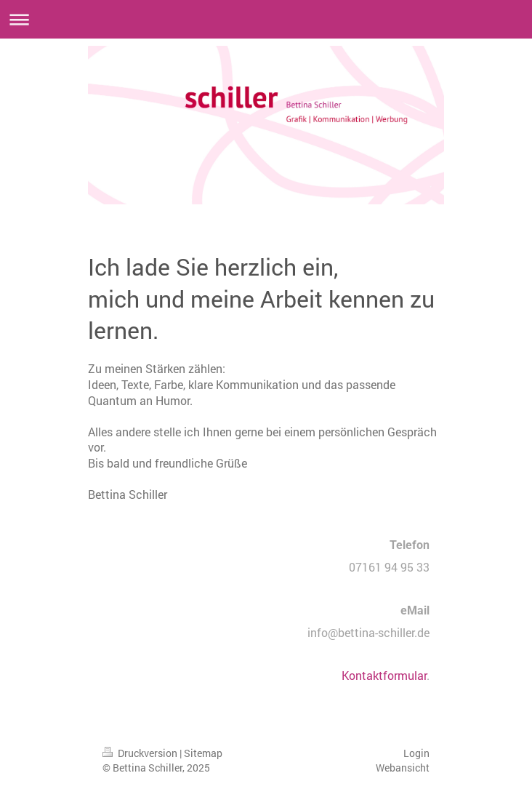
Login (416, 753)
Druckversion (141, 753)
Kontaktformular (384, 675)
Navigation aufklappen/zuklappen (266, 19)
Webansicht (403, 768)
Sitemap (203, 753)
